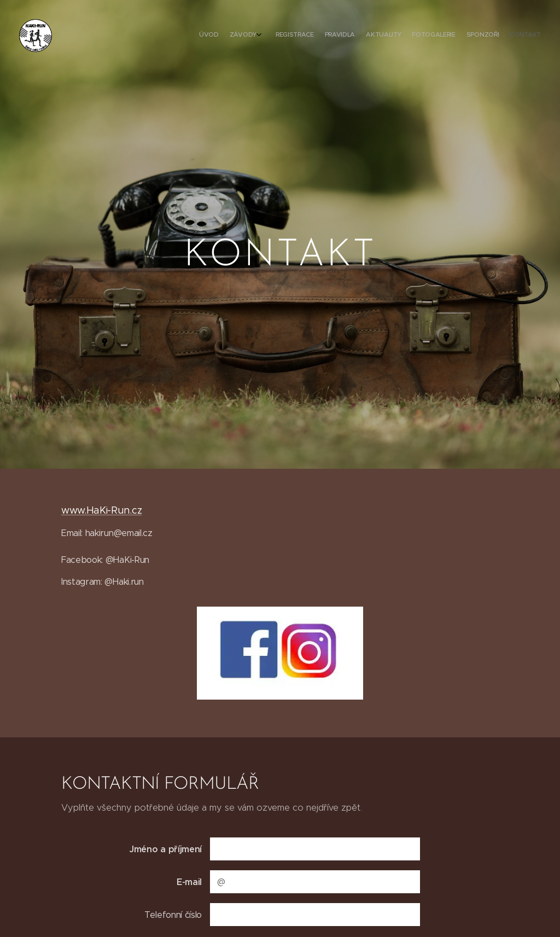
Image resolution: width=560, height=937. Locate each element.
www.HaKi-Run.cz (101, 510)
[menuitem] (457, 36)
